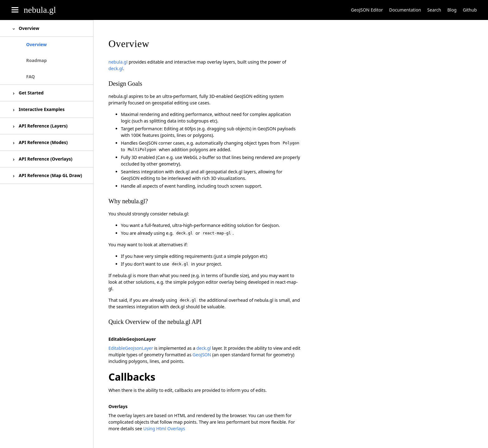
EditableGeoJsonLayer (131, 348)
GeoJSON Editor (367, 10)
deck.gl (116, 68)
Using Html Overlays (164, 429)
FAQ (31, 77)
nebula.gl (40, 10)
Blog (452, 10)
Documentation (405, 10)
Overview (36, 44)
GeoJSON (202, 355)
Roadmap (36, 60)
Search (434, 10)
